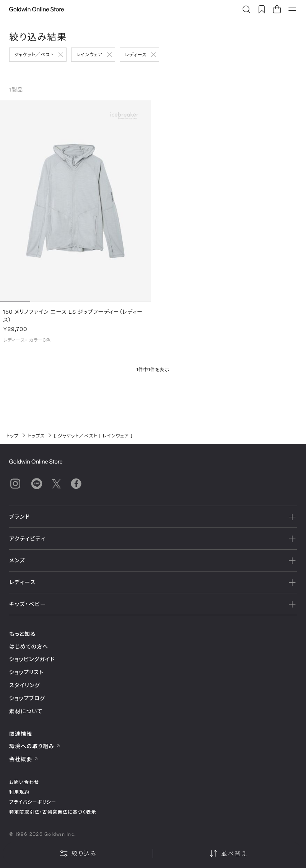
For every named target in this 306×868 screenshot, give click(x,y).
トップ (12, 436)
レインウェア (89, 54)
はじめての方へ (29, 646)
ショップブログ (27, 698)
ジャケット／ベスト (34, 54)
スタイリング (24, 685)
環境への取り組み (35, 746)
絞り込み (78, 853)
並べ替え (228, 853)
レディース (136, 54)
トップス (36, 436)
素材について (26, 711)
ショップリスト (26, 672)
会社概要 (24, 759)
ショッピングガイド (32, 659)
